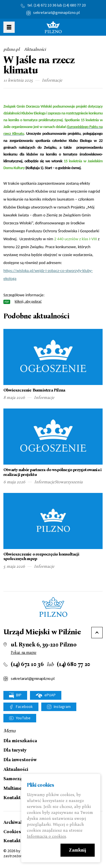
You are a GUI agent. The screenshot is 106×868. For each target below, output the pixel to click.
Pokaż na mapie (23, 653)
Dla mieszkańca (20, 741)
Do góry (97, 633)
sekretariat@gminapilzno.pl (56, 13)
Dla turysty (15, 750)
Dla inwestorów (20, 760)
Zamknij (78, 850)
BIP (15, 695)
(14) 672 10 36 (45, 5)
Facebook (24, 707)
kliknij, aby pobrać (28, 301)
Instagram (62, 707)
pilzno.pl (11, 49)
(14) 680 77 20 (74, 5)
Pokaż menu (9, 27)
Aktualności (35, 49)
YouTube (23, 718)
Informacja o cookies (46, 836)
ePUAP (46, 695)
